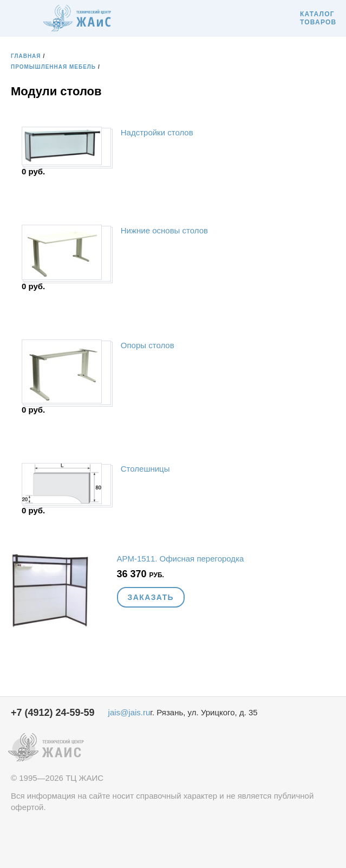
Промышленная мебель (53, 67)
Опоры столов (148, 345)
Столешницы (145, 469)
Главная (26, 56)
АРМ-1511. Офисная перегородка (181, 559)
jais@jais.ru (129, 712)
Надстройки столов (157, 132)
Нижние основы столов (164, 230)
